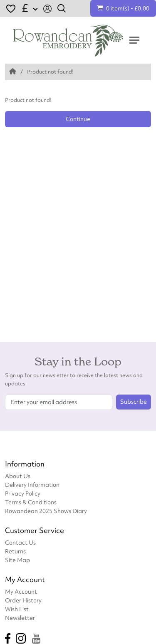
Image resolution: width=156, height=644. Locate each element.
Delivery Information (32, 485)
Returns (15, 551)
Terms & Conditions (31, 502)
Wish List (17, 609)
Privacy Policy (23, 493)
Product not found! (50, 72)
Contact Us (20, 542)
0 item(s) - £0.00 (123, 8)
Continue (78, 119)
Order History (23, 600)
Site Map (17, 560)
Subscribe (134, 402)
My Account (21, 591)
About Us (18, 476)
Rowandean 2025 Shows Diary (46, 511)
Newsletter (20, 618)
